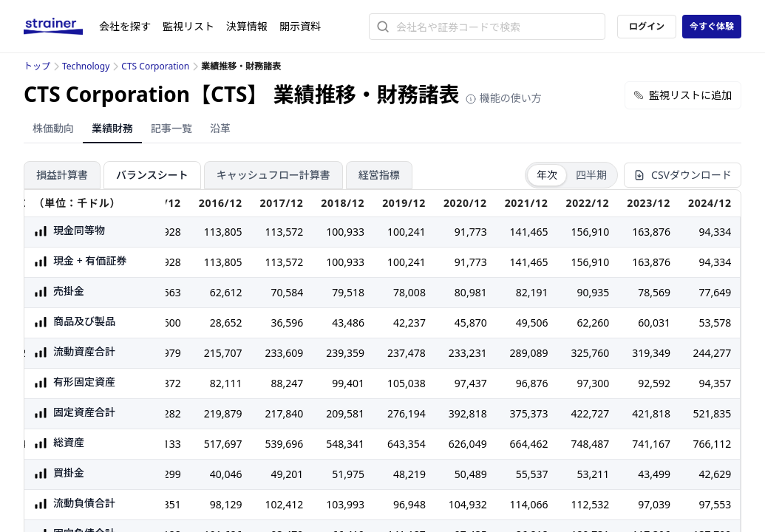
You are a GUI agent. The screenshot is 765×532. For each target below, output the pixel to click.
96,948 (409, 504)
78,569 (654, 292)
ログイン (647, 26)
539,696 (285, 444)
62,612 (226, 292)
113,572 (285, 232)
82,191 (532, 292)
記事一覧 (171, 128)
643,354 (407, 444)
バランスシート (152, 175)
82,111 (226, 383)
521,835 (712, 413)
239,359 (345, 353)
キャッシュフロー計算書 (273, 175)
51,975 (348, 474)
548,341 (345, 444)
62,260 (593, 323)
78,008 (409, 292)
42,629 (715, 474)
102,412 (285, 504)
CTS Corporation (155, 66)
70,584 (288, 292)
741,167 (651, 444)
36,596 (288, 323)
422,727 (590, 413)
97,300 (593, 383)
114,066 (529, 504)
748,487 (590, 444)
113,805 (223, 232)
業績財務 (112, 128)
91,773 (471, 232)
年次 (547, 175)
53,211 (593, 474)
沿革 (220, 128)
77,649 (715, 292)
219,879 (223, 413)
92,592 (654, 383)
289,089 (529, 353)
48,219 (409, 474)
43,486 (348, 323)
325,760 (590, 353)
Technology (86, 66)
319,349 (651, 353)
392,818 (468, 413)
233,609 (285, 353)
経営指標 (379, 175)
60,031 (654, 323)
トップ (37, 66)
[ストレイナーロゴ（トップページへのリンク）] (61, 27)
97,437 (471, 383)
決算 (247, 26)
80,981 (471, 292)
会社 (125, 26)
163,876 (651, 232)
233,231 (468, 353)
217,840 (285, 413)
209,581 (345, 413)
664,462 (529, 444)
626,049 (468, 444)
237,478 (407, 353)
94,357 (715, 383)
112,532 (590, 504)
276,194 (407, 413)
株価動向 (53, 128)
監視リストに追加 (683, 95)
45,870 (471, 323)
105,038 (407, 383)
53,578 (715, 323)
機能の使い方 (503, 98)
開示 (300, 26)
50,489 (471, 474)
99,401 (348, 383)
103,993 (345, 504)
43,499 (654, 474)
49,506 (532, 323)
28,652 (226, 323)
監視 (188, 26)
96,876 (532, 383)
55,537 (532, 474)
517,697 (223, 444)
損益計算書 (62, 175)
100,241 (407, 232)
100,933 (345, 232)
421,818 (651, 413)
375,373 (529, 413)
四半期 (591, 175)
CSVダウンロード (683, 175)
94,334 (715, 232)
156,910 (590, 232)
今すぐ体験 (712, 26)
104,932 (468, 504)
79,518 (348, 292)
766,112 (712, 444)
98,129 (226, 504)
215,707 (223, 353)
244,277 (712, 353)
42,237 (409, 323)
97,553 (715, 504)
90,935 (593, 292)
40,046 (226, 474)
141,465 (529, 232)
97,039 (654, 504)
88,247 (288, 383)
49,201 (288, 474)
